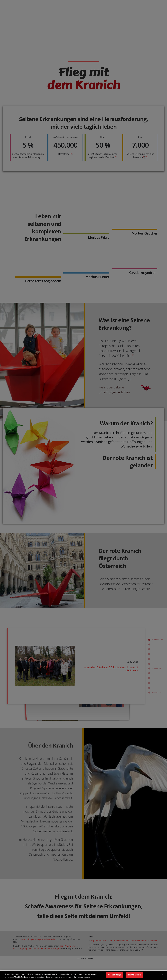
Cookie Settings (115, 975)
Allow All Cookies (134, 975)
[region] (83, 975)
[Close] (163, 975)
